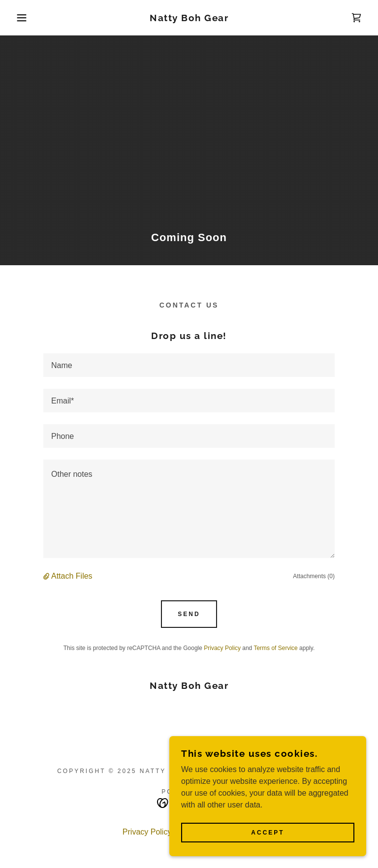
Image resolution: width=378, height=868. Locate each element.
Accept (268, 833)
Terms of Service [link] (275, 648)
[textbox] (189, 365)
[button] (19, 18)
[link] (189, 18)
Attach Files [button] (72, 576)
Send (189, 614)
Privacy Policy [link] (222, 648)
